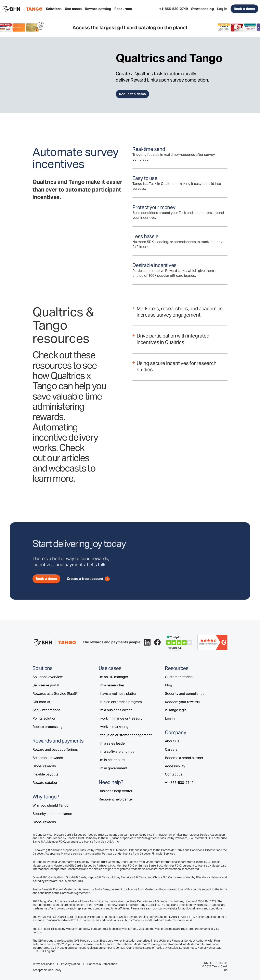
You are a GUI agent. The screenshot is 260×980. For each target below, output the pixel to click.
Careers (171, 749)
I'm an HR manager (113, 677)
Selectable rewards (48, 758)
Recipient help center (116, 799)
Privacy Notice (70, 964)
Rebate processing (48, 727)
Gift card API (42, 702)
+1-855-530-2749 (179, 783)
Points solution (44, 718)
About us (172, 741)
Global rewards (44, 766)
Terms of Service (43, 964)
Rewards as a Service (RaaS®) (55, 694)
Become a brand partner (184, 758)
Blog (168, 685)
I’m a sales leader (112, 743)
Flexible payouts (45, 774)
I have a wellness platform (119, 694)
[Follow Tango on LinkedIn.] (147, 642)
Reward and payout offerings (55, 749)
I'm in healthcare (112, 760)
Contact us (174, 774)
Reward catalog (45, 783)
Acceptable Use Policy (47, 970)
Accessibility (175, 766)
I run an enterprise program (120, 702)
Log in (170, 718)
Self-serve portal (46, 685)
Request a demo (132, 94)
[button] (54, 9)
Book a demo (244, 9)
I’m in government (113, 768)
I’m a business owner (115, 710)
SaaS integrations (47, 710)
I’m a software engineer (117, 751)
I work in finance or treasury (121, 718)
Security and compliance (52, 814)
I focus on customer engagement (125, 735)
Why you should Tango (50, 805)
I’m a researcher (112, 685)
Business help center (116, 791)
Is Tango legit (175, 710)
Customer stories (179, 677)
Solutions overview (48, 677)
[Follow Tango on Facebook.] (157, 642)
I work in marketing (114, 727)
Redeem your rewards (182, 702)
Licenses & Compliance (102, 964)
